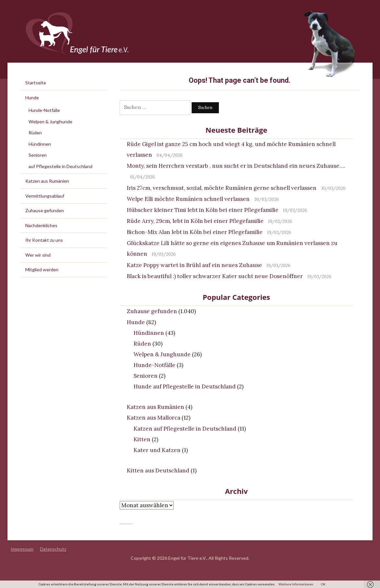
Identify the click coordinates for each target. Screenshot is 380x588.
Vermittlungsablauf (45, 196)
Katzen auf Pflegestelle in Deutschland (185, 429)
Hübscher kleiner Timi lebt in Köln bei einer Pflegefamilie (203, 210)
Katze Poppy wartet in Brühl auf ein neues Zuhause (194, 265)
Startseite (36, 83)
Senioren (146, 376)
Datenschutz (53, 549)
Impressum (22, 549)
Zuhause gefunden (152, 311)
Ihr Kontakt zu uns (44, 240)
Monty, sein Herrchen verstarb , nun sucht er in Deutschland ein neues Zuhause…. (236, 166)
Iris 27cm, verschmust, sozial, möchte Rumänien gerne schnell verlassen (222, 188)
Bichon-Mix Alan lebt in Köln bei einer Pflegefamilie (195, 232)
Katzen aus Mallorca (154, 418)
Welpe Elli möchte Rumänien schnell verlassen (188, 199)
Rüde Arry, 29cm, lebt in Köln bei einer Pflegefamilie (195, 221)
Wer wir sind (38, 255)
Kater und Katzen (157, 450)
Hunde (136, 322)
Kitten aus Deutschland (158, 471)
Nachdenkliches (41, 225)
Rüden (142, 344)
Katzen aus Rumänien (155, 407)
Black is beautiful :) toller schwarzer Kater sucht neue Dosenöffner (215, 276)
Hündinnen (149, 333)
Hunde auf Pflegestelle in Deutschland (185, 386)
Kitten (142, 439)
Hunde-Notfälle (154, 365)
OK (323, 584)
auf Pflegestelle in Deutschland (60, 166)
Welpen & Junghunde (162, 354)
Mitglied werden (42, 269)
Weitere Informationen (296, 584)
